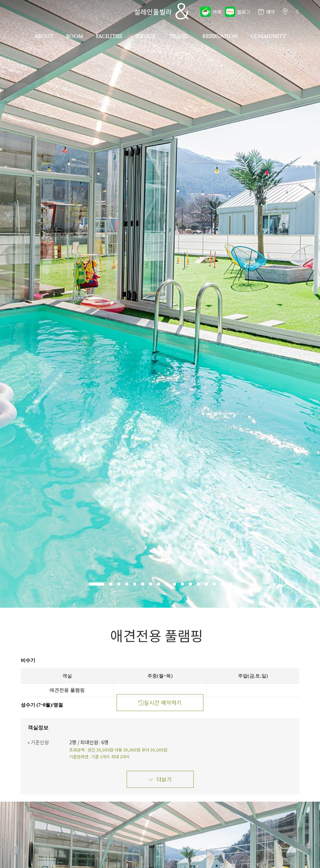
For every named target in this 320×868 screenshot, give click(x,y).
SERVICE (145, 36)
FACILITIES (109, 36)
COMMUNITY (268, 36)
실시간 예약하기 (160, 702)
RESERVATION (220, 36)
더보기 (160, 779)
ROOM (75, 36)
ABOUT (44, 36)
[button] (97, 584)
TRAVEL (179, 36)
